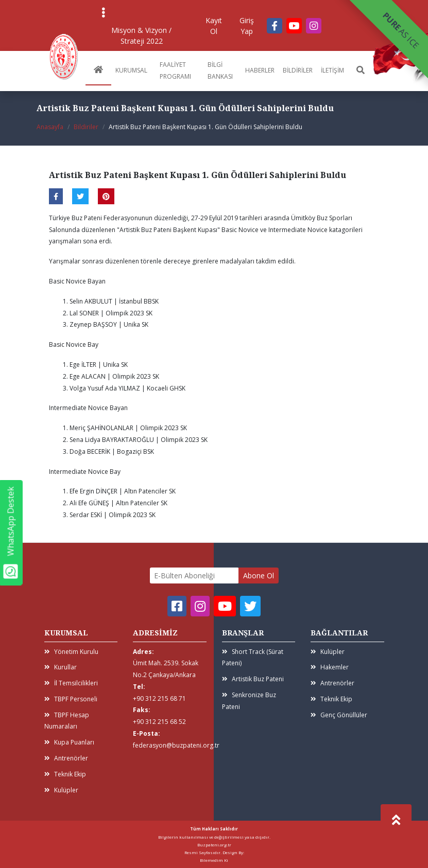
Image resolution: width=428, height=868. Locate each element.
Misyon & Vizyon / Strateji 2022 (141, 36)
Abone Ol (259, 575)
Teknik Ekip (65, 774)
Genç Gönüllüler (339, 715)
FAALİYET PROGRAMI (175, 70)
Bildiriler (86, 127)
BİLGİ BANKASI (220, 70)
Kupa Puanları (69, 742)
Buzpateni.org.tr (214, 845)
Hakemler (330, 667)
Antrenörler (66, 758)
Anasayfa (50, 127)
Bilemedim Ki (214, 860)
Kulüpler (61, 790)
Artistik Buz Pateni (253, 679)
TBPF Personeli (71, 699)
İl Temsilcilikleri (71, 683)
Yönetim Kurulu (71, 652)
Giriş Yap (247, 26)
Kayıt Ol (214, 26)
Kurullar (61, 667)
